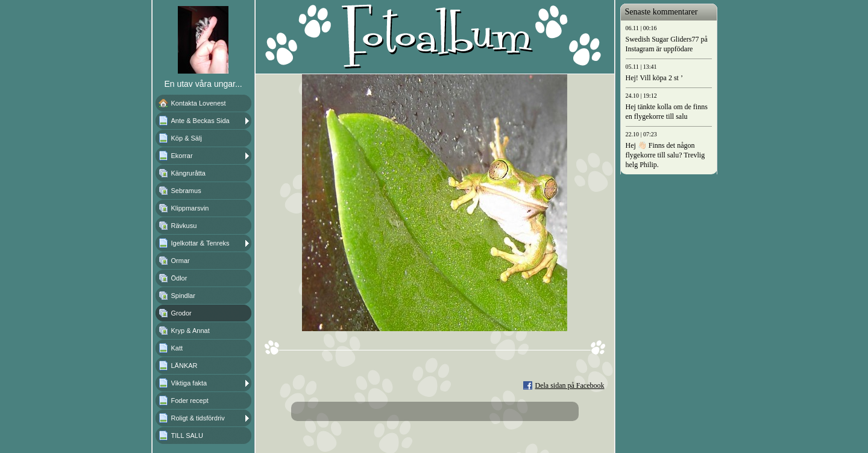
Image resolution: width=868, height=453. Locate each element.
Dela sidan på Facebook (570, 385)
